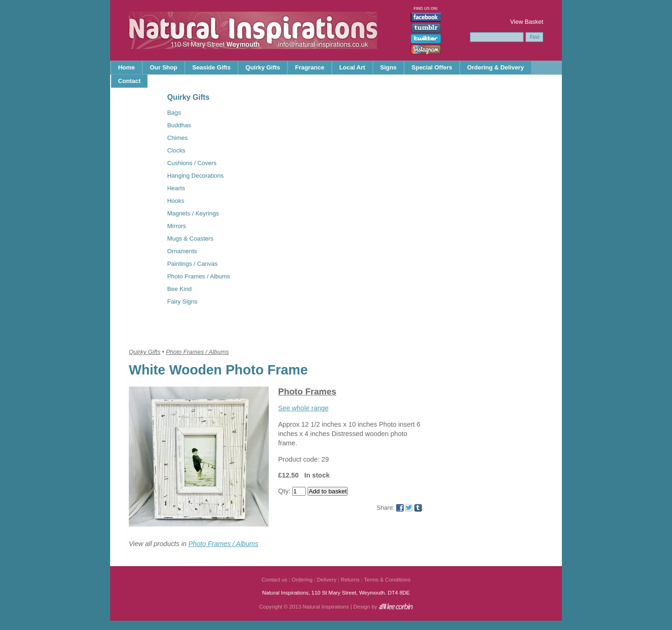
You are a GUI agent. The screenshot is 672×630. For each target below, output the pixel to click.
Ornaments (182, 251)
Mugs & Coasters (190, 239)
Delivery (327, 580)
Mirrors (176, 226)
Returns (350, 580)
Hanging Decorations (195, 176)
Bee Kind (179, 289)
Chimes (177, 138)
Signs (388, 67)
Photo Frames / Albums (199, 276)
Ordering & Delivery (496, 67)
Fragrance (310, 67)
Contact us (275, 580)
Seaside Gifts (211, 67)
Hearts (176, 188)
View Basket (527, 22)
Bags (174, 113)
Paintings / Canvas (192, 264)
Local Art (352, 67)
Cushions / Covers (192, 163)
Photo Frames (307, 391)
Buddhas (179, 125)
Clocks (176, 150)
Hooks (176, 201)
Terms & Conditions (387, 580)
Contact (129, 81)
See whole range (303, 408)
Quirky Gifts (263, 67)
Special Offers (432, 67)
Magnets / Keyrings (193, 213)
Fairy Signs (182, 301)
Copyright (270, 607)
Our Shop (164, 67)
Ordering (302, 580)
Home (126, 67)
